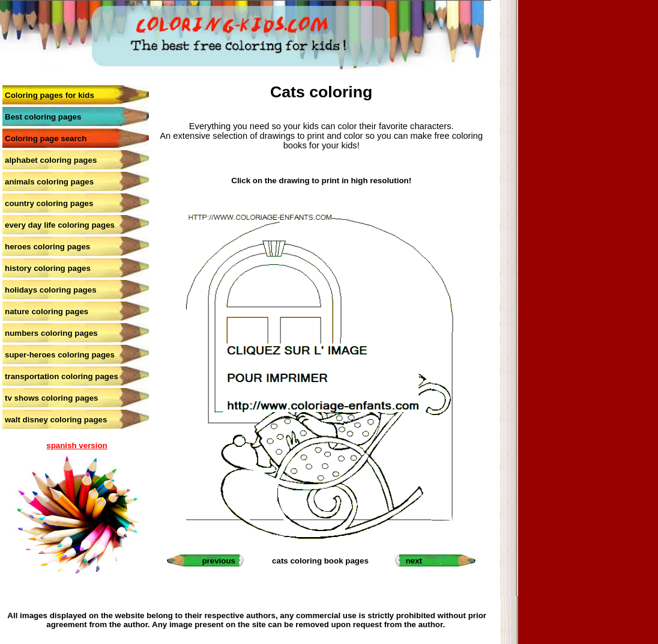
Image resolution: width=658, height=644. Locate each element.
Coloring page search (46, 138)
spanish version (77, 445)
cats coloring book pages (320, 561)
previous (219, 561)
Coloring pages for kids (50, 95)
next (414, 561)
